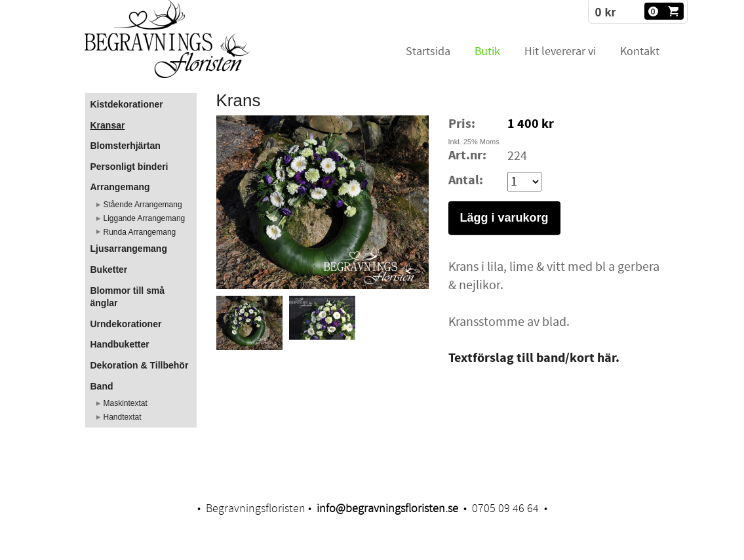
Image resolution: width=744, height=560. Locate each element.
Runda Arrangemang (140, 232)
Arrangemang (120, 187)
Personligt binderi (129, 167)
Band (102, 386)
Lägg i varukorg (504, 218)
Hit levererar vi (560, 51)
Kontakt (640, 51)
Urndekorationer (126, 324)
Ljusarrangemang (129, 249)
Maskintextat (126, 403)
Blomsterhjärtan (126, 146)
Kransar (108, 125)
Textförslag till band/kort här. (534, 358)
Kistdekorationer (127, 104)
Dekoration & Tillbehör (140, 365)
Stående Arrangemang (143, 205)
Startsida (428, 51)
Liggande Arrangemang (145, 218)
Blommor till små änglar (128, 297)
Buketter (109, 270)
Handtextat (123, 417)
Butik (487, 51)
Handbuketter (120, 344)
